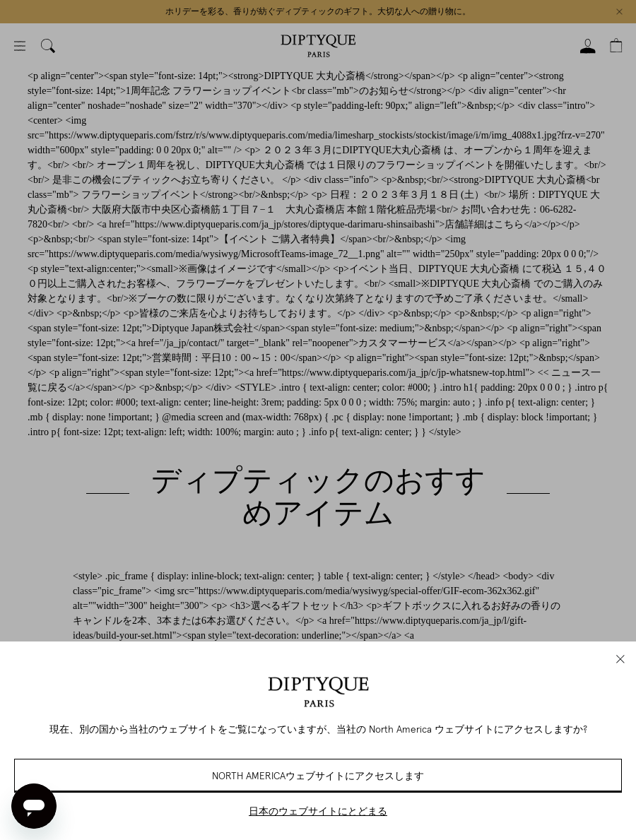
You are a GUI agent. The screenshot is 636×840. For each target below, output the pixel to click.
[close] (620, 659)
